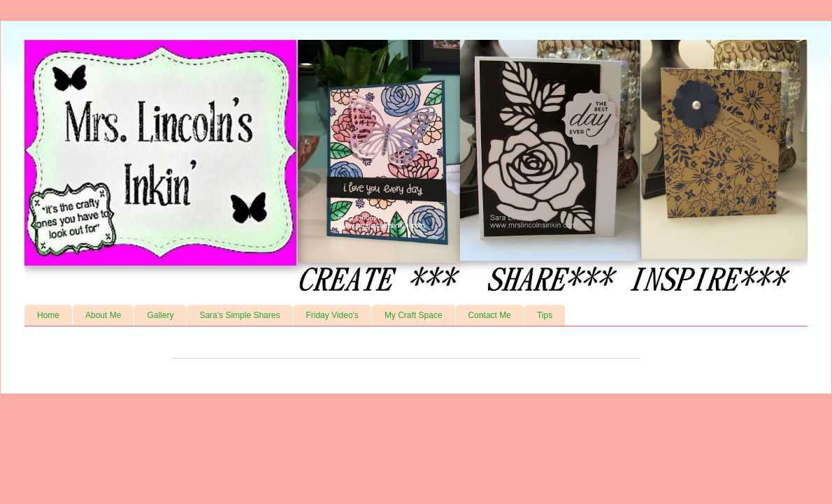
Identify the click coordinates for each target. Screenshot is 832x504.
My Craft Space (414, 315)
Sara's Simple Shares (239, 315)
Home (48, 315)
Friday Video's (332, 315)
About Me (103, 315)
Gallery (160, 315)
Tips (545, 315)
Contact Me (490, 315)
